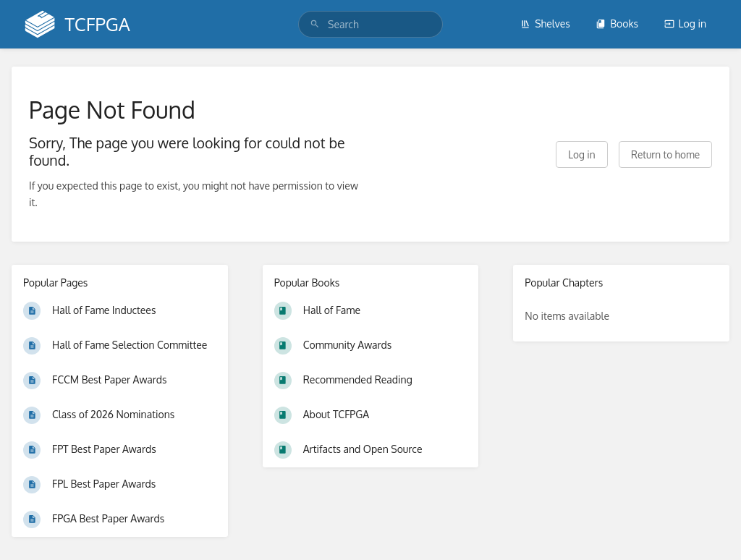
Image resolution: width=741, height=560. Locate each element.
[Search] (315, 24)
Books (617, 24)
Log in (685, 24)
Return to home (665, 154)
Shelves (545, 24)
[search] (370, 24)
